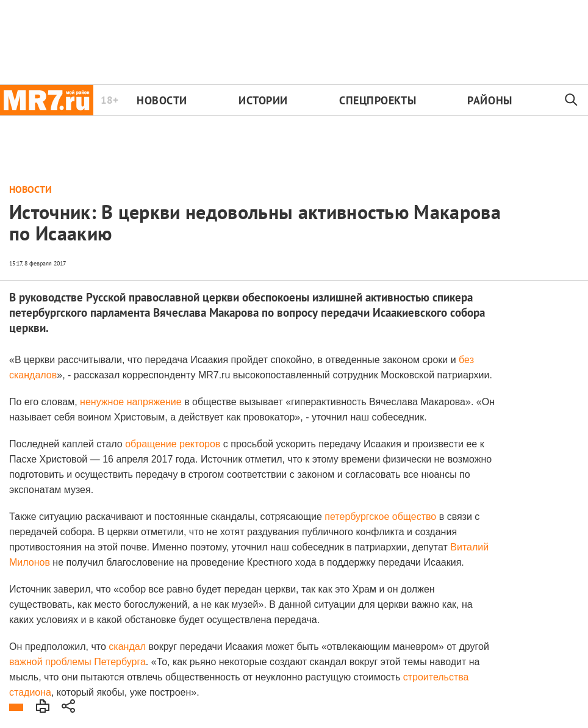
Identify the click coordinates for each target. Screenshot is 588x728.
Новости (162, 100)
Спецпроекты (378, 100)
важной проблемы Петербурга (77, 662)
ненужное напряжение (131, 402)
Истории (263, 100)
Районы (489, 100)
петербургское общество (380, 517)
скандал (127, 647)
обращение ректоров (173, 444)
